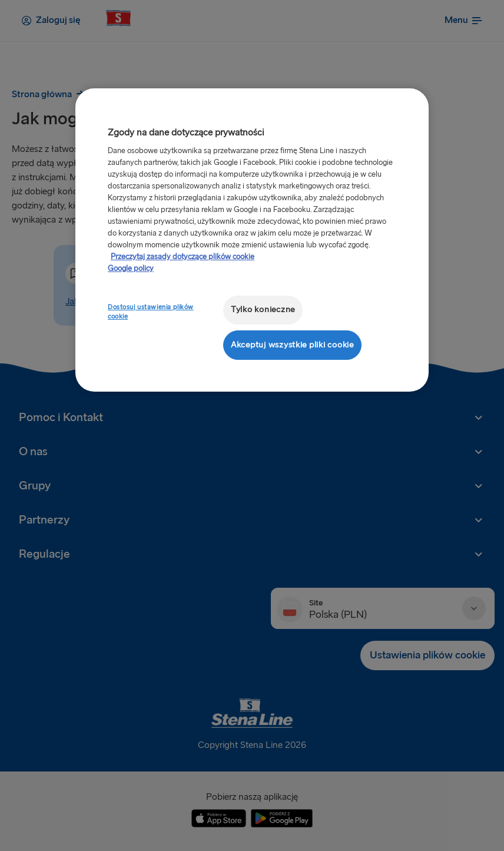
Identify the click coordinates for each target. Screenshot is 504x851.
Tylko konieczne (263, 309)
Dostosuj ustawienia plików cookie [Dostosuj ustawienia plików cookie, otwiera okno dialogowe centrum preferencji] (151, 312)
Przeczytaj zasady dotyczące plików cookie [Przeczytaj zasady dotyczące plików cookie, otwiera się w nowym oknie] (183, 257)
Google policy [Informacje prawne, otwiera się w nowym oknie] (131, 269)
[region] (252, 240)
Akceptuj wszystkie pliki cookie (292, 345)
